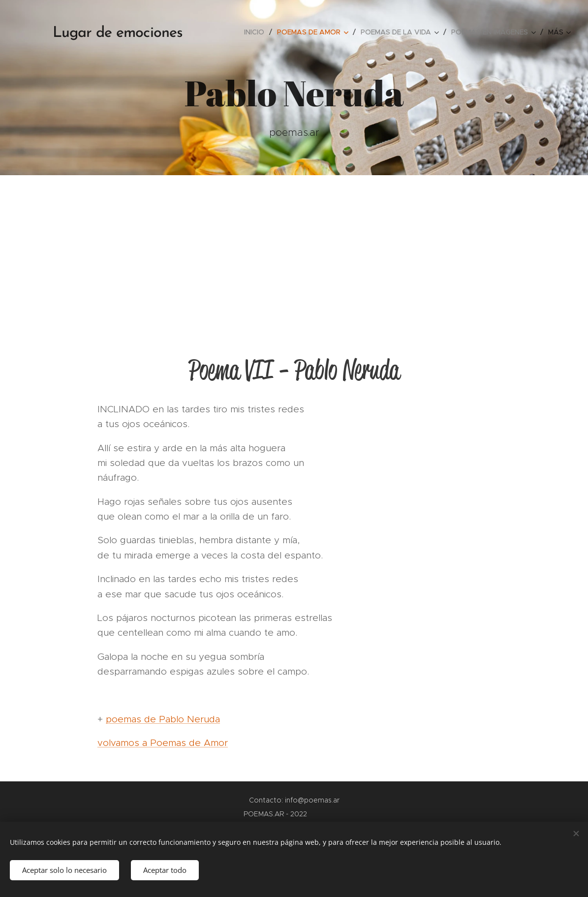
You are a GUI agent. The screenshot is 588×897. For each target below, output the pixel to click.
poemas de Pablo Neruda (163, 719)
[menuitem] (257, 32)
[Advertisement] (294, 249)
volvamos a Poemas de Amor (163, 743)
